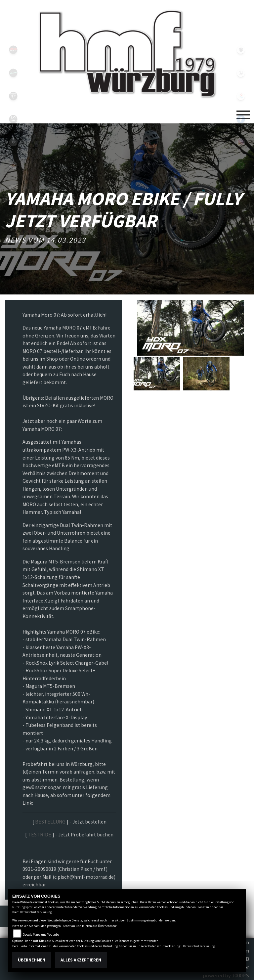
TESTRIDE (40, 835)
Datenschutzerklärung (36, 912)
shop (13, 189)
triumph (13, 96)
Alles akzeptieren (81, 960)
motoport (13, 165)
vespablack (13, 73)
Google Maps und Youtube (41, 935)
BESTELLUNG (50, 822)
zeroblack (13, 119)
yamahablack (13, 50)
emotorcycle (13, 142)
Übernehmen (32, 960)
